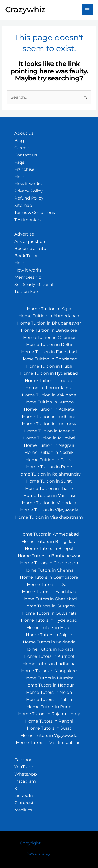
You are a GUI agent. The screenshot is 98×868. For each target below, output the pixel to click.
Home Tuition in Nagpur (49, 445)
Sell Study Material (34, 285)
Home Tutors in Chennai (49, 570)
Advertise (24, 234)
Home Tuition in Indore (49, 381)
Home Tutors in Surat (49, 728)
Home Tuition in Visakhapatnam (49, 517)
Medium (23, 810)
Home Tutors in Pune (49, 707)
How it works (28, 184)
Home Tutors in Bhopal (49, 549)
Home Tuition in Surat (49, 481)
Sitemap (23, 205)
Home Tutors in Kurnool (49, 656)
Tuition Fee (26, 292)
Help (19, 177)
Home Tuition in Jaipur (49, 388)
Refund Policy (29, 198)
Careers (22, 148)
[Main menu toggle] (87, 10)
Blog (19, 141)
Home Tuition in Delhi (49, 345)
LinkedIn (24, 796)
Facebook (25, 760)
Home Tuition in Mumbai (49, 438)
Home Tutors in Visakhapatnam (49, 743)
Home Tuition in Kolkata (49, 409)
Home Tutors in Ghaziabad (49, 599)
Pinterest (24, 803)
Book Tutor (26, 256)
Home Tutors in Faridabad (49, 592)
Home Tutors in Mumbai (49, 678)
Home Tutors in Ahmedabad (49, 534)
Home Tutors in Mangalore (49, 671)
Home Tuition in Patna (49, 460)
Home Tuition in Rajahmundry (49, 474)
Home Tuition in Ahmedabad (49, 316)
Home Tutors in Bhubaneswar (49, 556)
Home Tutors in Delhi (49, 585)
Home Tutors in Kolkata (49, 649)
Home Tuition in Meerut (49, 431)
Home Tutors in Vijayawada (49, 735)
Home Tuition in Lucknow (49, 424)
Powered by (38, 854)
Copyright (30, 843)
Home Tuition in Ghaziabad (49, 359)
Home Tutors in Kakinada (49, 642)
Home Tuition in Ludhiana (49, 417)
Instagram (25, 781)
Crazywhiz (25, 10)
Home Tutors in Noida (49, 692)
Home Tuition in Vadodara (49, 503)
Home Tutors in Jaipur (49, 635)
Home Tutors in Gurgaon (49, 606)
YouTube (24, 767)
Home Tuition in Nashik (49, 452)
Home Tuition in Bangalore (49, 330)
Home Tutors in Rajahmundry (49, 714)
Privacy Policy (28, 191)
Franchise (24, 169)
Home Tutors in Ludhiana (49, 664)
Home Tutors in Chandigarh (49, 563)
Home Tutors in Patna (49, 699)
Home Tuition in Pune (49, 467)
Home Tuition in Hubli (49, 366)
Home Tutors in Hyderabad (49, 620)
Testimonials (27, 220)
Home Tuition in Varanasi (49, 495)
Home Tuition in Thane (49, 488)
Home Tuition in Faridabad (49, 352)
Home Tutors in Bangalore (49, 541)
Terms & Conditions (35, 212)
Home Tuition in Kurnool (49, 402)
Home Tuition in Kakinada (49, 395)
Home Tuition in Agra (49, 309)
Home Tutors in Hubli (49, 628)
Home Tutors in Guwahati (49, 613)
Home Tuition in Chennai (49, 338)
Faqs (19, 162)
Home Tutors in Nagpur (49, 685)
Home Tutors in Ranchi (49, 721)
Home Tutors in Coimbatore (49, 577)
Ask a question (30, 241)
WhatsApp (26, 774)
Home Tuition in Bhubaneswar (49, 323)
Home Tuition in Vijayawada (49, 510)
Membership (28, 277)
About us (24, 133)
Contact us (26, 155)
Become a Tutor (31, 248)
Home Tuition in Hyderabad (49, 373)
